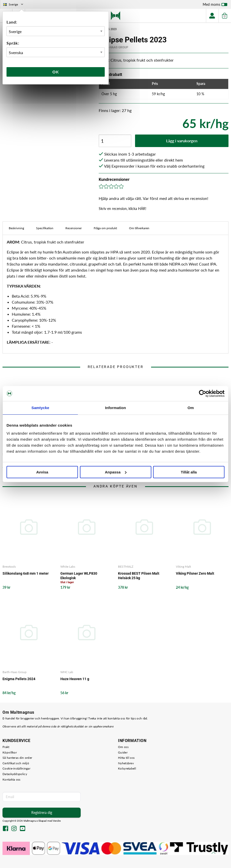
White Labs (68, 567)
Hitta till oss (126, 758)
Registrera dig (42, 813)
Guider (123, 752)
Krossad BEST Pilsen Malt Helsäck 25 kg (139, 576)
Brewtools (9, 567)
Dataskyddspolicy (15, 774)
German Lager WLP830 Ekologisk (79, 576)
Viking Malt (183, 567)
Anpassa (116, 472)
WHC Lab (67, 672)
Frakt (6, 747)
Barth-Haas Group (113, 47)
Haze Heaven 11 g (75, 679)
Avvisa (42, 472)
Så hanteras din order (17, 758)
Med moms (215, 6)
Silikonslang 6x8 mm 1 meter (26, 573)
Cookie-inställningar (16, 768)
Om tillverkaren (139, 228)
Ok (56, 72)
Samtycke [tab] (40, 408)
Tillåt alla (189, 472)
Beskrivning (16, 228)
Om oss (123, 747)
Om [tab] (191, 408)
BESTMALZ (126, 567)
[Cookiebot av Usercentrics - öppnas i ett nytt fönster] (203, 394)
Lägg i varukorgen (182, 141)
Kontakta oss (12, 779)
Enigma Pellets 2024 (19, 679)
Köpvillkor (10, 752)
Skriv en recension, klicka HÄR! (123, 209)
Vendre (57, 821)
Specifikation (45, 228)
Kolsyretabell (127, 768)
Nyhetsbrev (126, 763)
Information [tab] (115, 408)
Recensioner (74, 228)
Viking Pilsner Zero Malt (195, 573)
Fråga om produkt (105, 228)
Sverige (14, 4)
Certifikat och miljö (16, 763)
